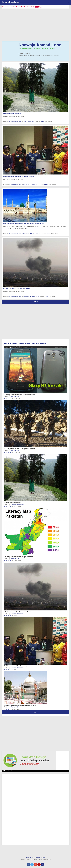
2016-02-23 (8, 616)
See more (35, 302)
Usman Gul (14, 707)
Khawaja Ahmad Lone (15, 122)
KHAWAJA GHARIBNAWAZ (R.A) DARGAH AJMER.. (20, 705)
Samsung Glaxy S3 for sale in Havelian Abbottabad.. (20, 395)
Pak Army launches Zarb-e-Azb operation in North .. (20, 449)
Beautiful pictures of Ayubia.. (13, 503)
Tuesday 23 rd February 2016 (31, 297)
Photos (42, 122)
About (28, 857)
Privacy (32, 857)
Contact (43, 857)
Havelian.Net (15, 397)
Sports (46, 185)
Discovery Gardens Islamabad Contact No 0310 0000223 (22, 7)
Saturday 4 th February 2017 (31, 185)
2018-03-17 (8, 709)
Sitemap (37, 857)
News (49, 234)
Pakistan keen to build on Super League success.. (19, 666)
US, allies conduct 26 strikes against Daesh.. (18, 612)
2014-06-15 (8, 453)
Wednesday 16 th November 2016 (32, 234)
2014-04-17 (8, 399)
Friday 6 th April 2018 (29, 122)
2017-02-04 (8, 670)
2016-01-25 (8, 561)
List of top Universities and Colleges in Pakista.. (19, 557)
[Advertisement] (36, 25)
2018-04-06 (8, 507)
